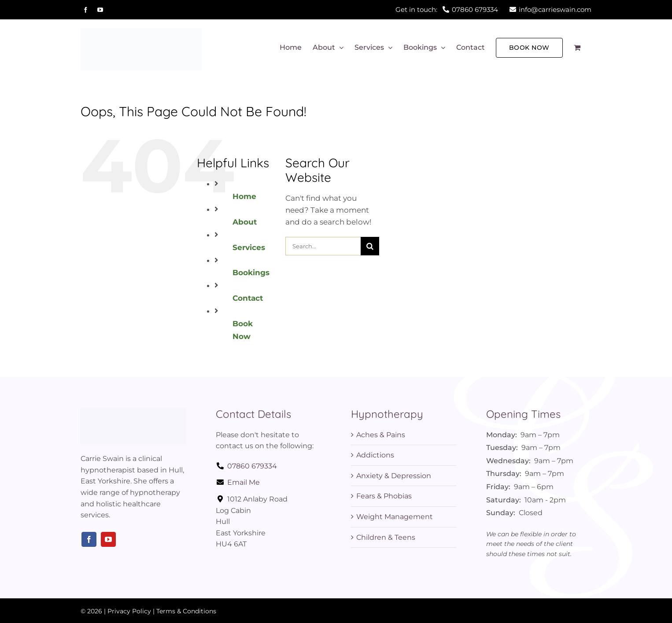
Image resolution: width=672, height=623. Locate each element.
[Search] (370, 246)
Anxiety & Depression (394, 476)
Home (244, 196)
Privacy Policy (129, 611)
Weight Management (395, 517)
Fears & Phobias (384, 496)
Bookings (251, 273)
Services (249, 247)
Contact (248, 298)
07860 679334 (246, 466)
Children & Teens (386, 537)
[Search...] (323, 246)
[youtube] (108, 539)
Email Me (238, 482)
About (245, 222)
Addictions (375, 455)
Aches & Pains (381, 435)
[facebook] (89, 539)
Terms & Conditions (186, 611)
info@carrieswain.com (550, 9)
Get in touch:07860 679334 (447, 9)
